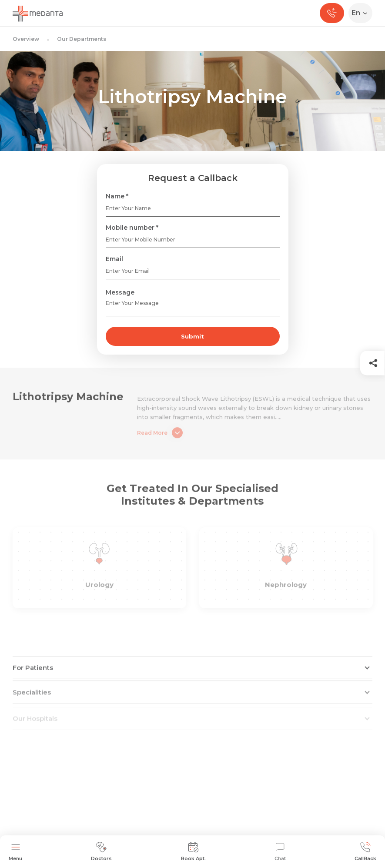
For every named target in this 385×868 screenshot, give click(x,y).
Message (120, 292)
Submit (192, 336)
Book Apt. (193, 852)
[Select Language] (362, 13)
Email (114, 259)
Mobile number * (132, 228)
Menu (15, 852)
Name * (117, 196)
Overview (26, 39)
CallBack (365, 852)
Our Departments (82, 39)
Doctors (101, 852)
